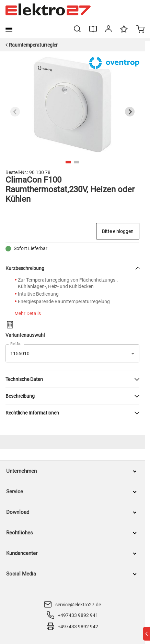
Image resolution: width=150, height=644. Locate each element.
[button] (72, 379)
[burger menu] (9, 29)
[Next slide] (130, 112)
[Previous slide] (15, 112)
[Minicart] (140, 30)
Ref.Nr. (16, 344)
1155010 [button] (20, 354)
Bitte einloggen (118, 231)
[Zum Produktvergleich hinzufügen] (10, 325)
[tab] (68, 162)
